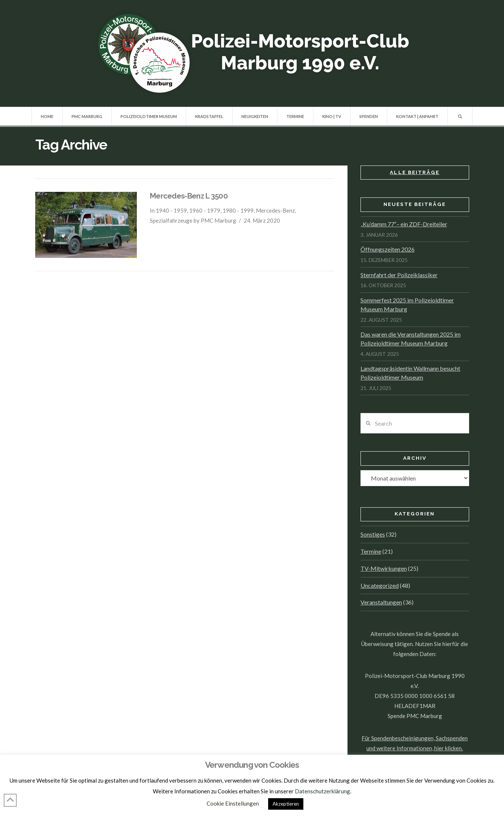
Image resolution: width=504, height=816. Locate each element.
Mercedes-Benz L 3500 (189, 196)
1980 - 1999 (238, 210)
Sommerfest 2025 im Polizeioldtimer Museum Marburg (407, 304)
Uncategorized (380, 585)
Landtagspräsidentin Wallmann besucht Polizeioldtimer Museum (410, 373)
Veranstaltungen (381, 602)
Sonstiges (373, 534)
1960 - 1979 (205, 210)
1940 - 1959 (171, 210)
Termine (371, 551)
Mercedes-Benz (275, 210)
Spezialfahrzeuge (171, 220)
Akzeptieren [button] (286, 804)
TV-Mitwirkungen (384, 568)
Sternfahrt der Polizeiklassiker (399, 275)
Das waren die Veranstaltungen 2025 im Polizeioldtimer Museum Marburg (411, 339)
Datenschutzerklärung (322, 791)
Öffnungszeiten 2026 (388, 249)
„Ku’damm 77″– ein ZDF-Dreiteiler (404, 224)
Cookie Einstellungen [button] (233, 803)
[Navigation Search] (460, 116)
